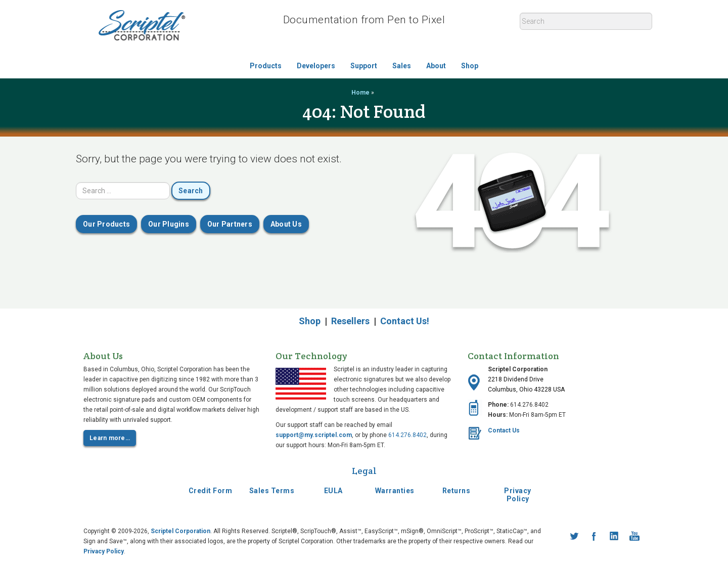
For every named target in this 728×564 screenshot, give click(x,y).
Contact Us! (405, 321)
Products (266, 66)
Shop (470, 66)
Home (360, 93)
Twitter (574, 536)
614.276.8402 (407, 435)
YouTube (634, 536)
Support (364, 66)
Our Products (106, 224)
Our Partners (230, 224)
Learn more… (110, 438)
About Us (286, 224)
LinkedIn (614, 536)
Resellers (350, 321)
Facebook (594, 536)
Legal (364, 471)
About (436, 66)
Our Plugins (169, 224)
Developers (316, 66)
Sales (402, 66)
